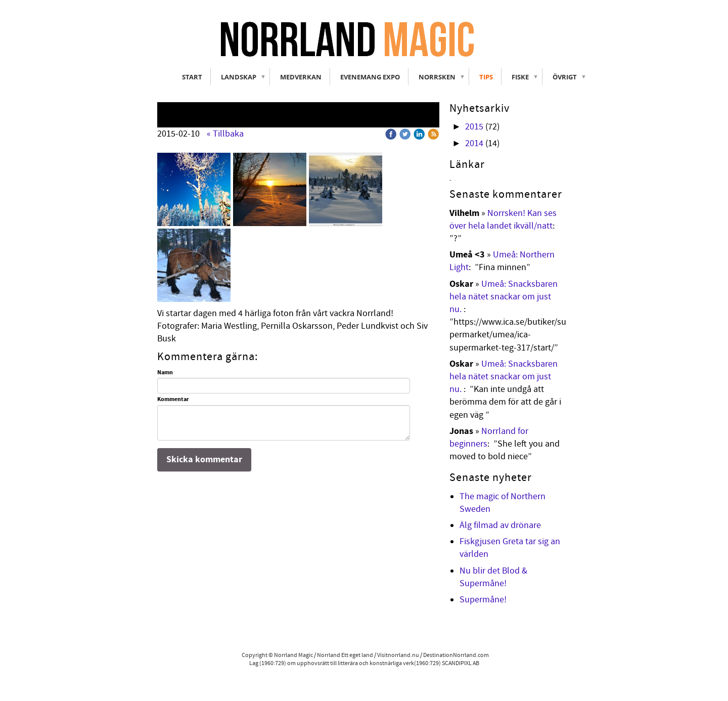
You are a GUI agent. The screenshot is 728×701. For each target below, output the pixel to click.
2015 (474, 127)
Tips (486, 77)
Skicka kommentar (204, 459)
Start (192, 77)
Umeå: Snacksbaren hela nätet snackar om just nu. (504, 297)
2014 (474, 143)
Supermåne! (483, 600)
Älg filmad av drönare (500, 525)
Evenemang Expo (370, 77)
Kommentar (173, 400)
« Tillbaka (225, 134)
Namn (165, 373)
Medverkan (301, 77)
